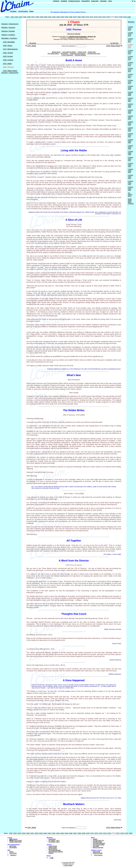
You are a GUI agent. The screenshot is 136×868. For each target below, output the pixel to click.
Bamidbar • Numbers (9, 38)
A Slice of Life (82, 52)
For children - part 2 (54, 842)
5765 (66, 17)
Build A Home (56, 52)
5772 (96, 17)
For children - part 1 (54, 840)
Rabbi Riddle (96, 852)
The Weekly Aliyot (130, 194)
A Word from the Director (78, 53)
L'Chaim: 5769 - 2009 (131, 88)
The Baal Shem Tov (98, 840)
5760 (46, 17)
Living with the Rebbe (69, 52)
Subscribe (95, 1)
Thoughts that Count (94, 53)
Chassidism (85, 1)
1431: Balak (7, 64)
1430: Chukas (8, 60)
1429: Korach (8, 56)
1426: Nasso (8, 45)
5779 (125, 17)
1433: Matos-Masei (10, 71)
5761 (50, 17)
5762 (54, 17)
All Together (64, 53)
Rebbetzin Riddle (98, 853)
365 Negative (13, 847)
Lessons (13, 839)
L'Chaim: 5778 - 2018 (131, 34)
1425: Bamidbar (9, 42)
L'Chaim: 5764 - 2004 (131, 117)
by (51, 858)
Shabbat (64, 1)
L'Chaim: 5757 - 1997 (131, 159)
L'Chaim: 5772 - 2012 (131, 70)
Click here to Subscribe (74, 34)
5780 (129, 17)
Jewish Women (53, 846)
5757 (33, 17)
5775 (108, 17)
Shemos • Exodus (8, 31)
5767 (75, 17)
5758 (37, 17)
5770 (87, 17)
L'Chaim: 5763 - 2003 (131, 123)
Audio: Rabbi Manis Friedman (131, 201)
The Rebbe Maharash (99, 843)
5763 (58, 17)
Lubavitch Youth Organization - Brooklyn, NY (82, 37)
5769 (83, 17)
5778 (121, 17)
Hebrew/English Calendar (56, 852)
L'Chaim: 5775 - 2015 (131, 52)
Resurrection (52, 839)
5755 (25, 17)
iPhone (11, 852)
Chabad (95, 839)
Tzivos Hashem (98, 855)
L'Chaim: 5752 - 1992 (131, 188)
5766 (71, 17)
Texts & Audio (16, 840)
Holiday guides (53, 847)
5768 (79, 17)
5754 (21, 17)
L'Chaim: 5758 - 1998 (131, 153)
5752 (12, 17)
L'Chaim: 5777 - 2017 (131, 40)
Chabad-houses (74, 1)
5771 (92, 17)
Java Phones (13, 853)
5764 (62, 17)
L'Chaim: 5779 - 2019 (131, 28)
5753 (16, 17)
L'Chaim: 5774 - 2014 (131, 58)
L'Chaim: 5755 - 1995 (131, 171)
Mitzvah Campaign (98, 847)
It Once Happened (67, 55)
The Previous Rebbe (99, 845)
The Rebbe (96, 846)
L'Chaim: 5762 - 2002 (131, 129)
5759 (41, 17)
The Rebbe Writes (53, 53)
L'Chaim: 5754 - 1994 (131, 177)
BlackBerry (13, 855)
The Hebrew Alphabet (55, 850)
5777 (117, 17)
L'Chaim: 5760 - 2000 (131, 141)
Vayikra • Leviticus (8, 35)
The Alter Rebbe (97, 842)
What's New (92, 52)
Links (110, 1)
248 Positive (13, 846)
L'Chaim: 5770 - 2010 (131, 82)
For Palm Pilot (114, 43)
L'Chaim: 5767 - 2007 (131, 100)
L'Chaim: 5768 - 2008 (131, 94)
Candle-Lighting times (16, 842)
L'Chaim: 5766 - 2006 (131, 105)
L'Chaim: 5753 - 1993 (131, 183)
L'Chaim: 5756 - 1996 (131, 165)
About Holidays (53, 849)
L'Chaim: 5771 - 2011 (131, 76)
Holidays (56, 1)
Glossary (51, 853)
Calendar (103, 1)
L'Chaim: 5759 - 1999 (131, 147)
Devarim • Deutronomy (10, 24)
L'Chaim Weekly (68, 865)
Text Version (33, 43)
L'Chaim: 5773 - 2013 (131, 64)
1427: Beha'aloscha (10, 49)
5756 (29, 17)
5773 (100, 17)
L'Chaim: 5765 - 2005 (131, 111)
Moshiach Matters (80, 55)
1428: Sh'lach (8, 53)
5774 (104, 17)
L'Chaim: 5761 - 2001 (131, 135)
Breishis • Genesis (8, 27)
